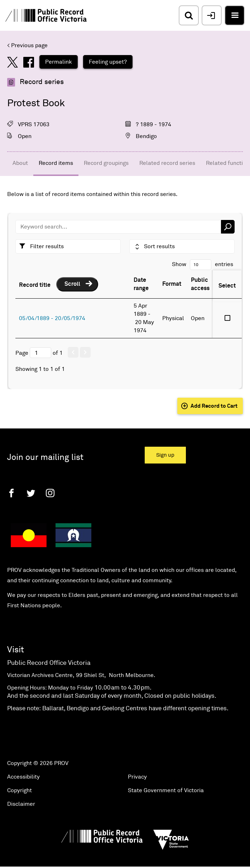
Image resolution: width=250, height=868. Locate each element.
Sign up (165, 455)
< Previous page (27, 45)
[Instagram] (50, 493)
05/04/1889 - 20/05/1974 (52, 318)
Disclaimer (21, 804)
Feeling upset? (108, 62)
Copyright (20, 790)
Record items (56, 163)
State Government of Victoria (166, 790)
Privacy (137, 777)
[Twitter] (31, 493)
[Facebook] (11, 493)
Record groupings (106, 163)
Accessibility (23, 777)
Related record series (167, 163)
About (20, 163)
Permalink (59, 62)
